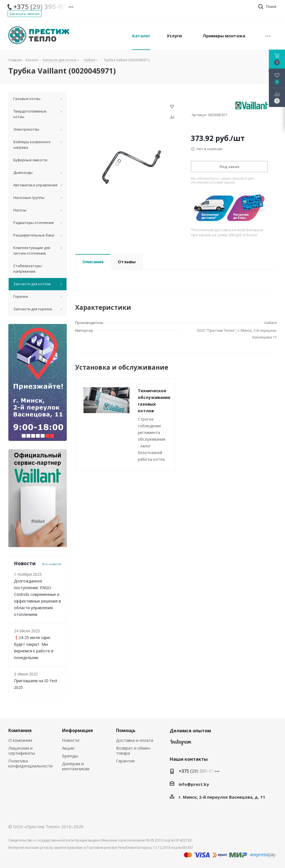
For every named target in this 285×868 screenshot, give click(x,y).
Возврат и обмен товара (133, 750)
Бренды (70, 756)
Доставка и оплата (135, 740)
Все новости (52, 564)
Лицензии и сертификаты (22, 750)
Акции (68, 748)
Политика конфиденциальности (30, 763)
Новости (71, 740)
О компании (20, 740)
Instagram (181, 744)
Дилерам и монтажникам (76, 766)
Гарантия (125, 761)
